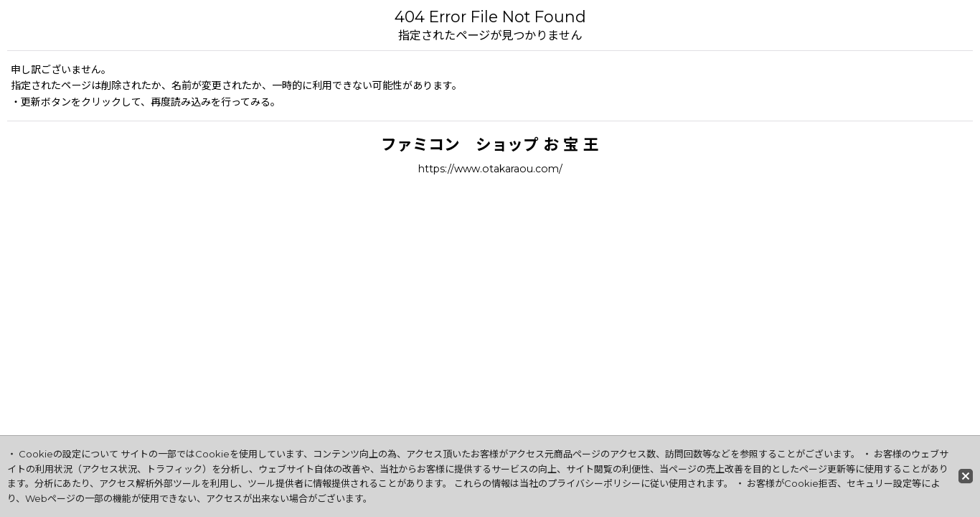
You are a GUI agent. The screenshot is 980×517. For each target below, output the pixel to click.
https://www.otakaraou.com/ (490, 169)
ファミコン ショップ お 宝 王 (490, 144)
